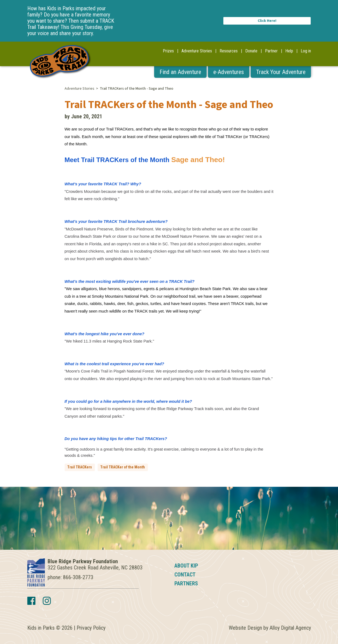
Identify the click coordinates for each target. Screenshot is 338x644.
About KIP (186, 566)
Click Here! (267, 21)
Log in (306, 51)
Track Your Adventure (281, 72)
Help (289, 51)
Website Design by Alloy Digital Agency (270, 628)
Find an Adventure (180, 72)
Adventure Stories (197, 51)
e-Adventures (229, 72)
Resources (229, 51)
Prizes (168, 51)
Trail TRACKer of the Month (123, 467)
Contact (185, 575)
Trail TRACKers (80, 467)
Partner (271, 51)
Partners (186, 583)
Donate (251, 51)
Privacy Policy (91, 628)
